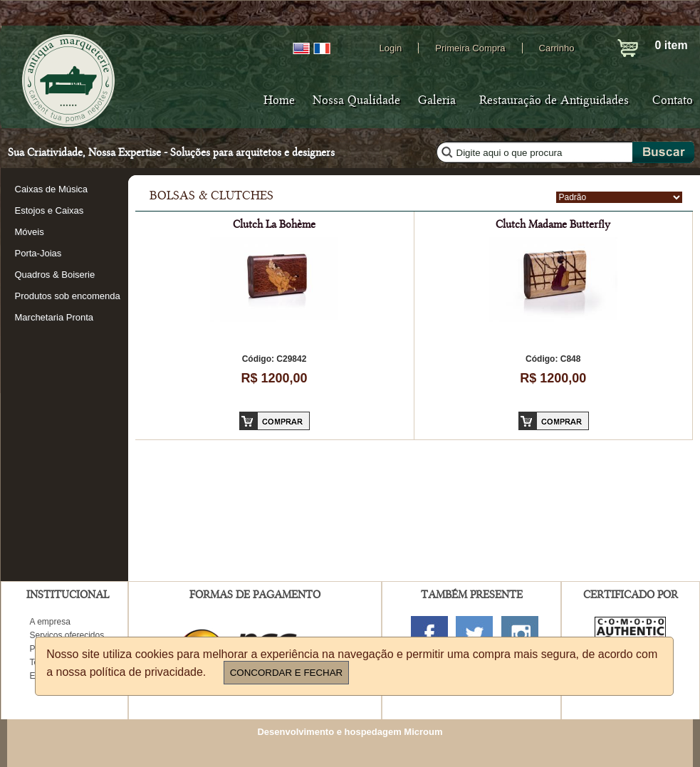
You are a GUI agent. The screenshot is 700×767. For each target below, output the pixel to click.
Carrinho (557, 48)
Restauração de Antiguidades (554, 100)
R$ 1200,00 (274, 378)
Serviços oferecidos (67, 635)
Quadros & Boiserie (55, 275)
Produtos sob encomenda (68, 296)
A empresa (50, 622)
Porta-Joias (38, 253)
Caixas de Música (52, 189)
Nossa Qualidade (356, 100)
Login (391, 48)
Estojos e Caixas (49, 210)
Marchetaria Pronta (54, 317)
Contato (673, 100)
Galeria (437, 100)
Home (279, 100)
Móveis (30, 232)
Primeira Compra (470, 48)
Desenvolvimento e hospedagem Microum (350, 732)
